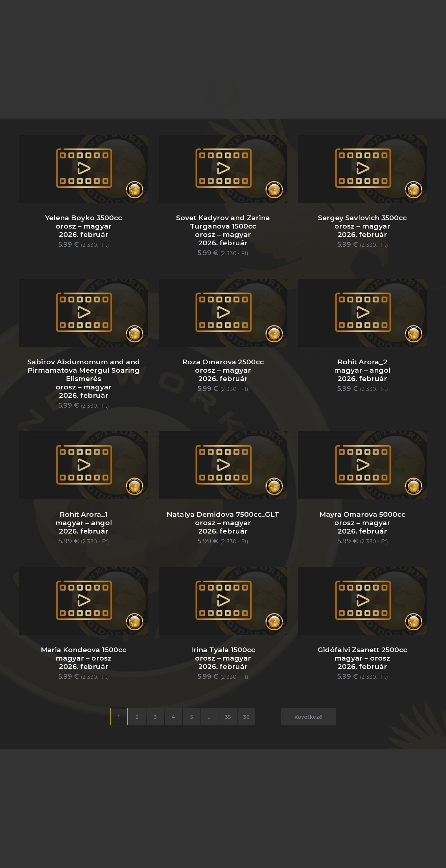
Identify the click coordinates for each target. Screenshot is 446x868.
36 (246, 717)
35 (228, 717)
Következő (308, 717)
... (210, 717)
